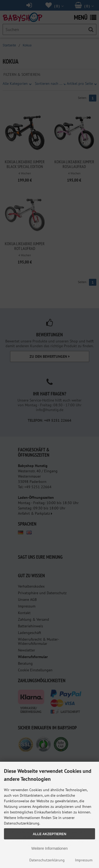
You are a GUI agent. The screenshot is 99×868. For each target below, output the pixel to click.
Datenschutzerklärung (47, 860)
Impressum (84, 860)
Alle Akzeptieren (49, 834)
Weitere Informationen (49, 848)
